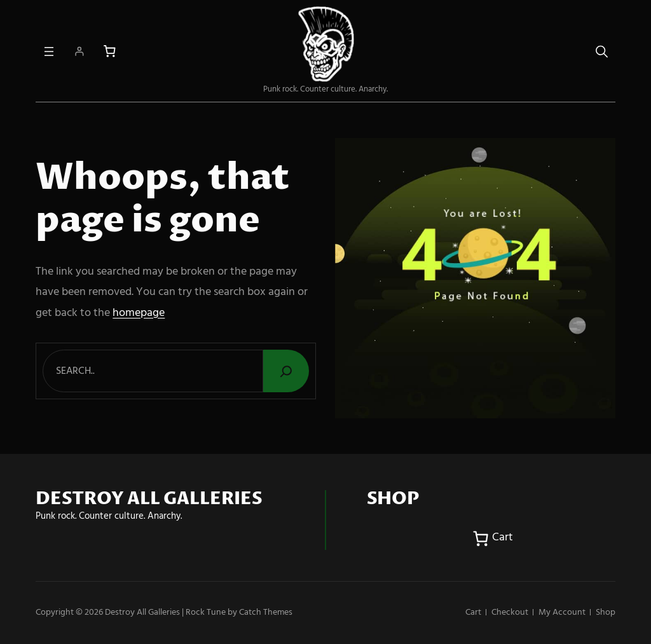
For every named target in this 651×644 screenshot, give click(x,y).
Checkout (510, 613)
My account (562, 613)
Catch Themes (266, 613)
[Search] (286, 371)
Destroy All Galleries (142, 613)
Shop (606, 613)
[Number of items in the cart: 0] (110, 51)
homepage (139, 313)
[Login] (79, 51)
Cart (473, 613)
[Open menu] (49, 51)
